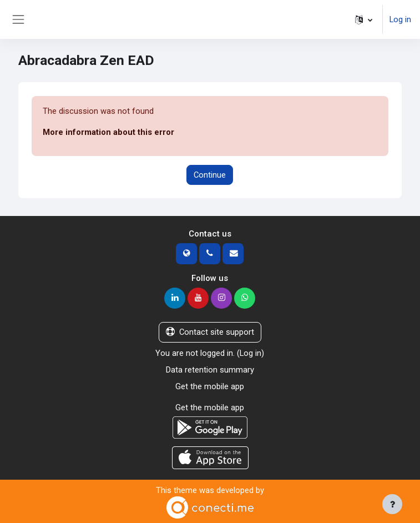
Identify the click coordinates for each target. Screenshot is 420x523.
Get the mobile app (210, 386)
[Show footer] (392, 504)
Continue (210, 175)
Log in (400, 19)
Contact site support (210, 332)
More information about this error (108, 132)
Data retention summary (210, 370)
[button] (364, 19)
